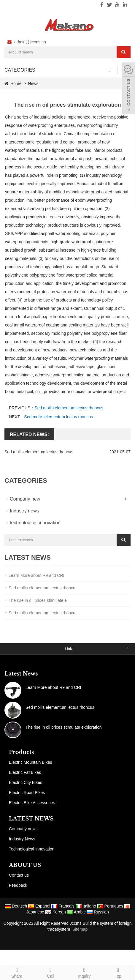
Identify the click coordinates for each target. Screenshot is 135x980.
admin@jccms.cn (30, 42)
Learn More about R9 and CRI (36, 575)
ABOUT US (25, 865)
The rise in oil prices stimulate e (38, 600)
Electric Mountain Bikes (31, 762)
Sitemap (80, 929)
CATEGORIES (20, 70)
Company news (23, 829)
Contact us (19, 875)
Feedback (18, 885)
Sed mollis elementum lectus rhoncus (69, 408)
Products (21, 752)
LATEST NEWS (31, 819)
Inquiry (85, 972)
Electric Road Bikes (27, 793)
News (33, 83)
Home (16, 83)
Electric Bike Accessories (32, 803)
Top (118, 972)
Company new (25, 499)
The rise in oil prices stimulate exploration (64, 727)
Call (51, 972)
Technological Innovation (32, 849)
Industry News (22, 839)
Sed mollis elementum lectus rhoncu (42, 588)
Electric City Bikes (26, 782)
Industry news (24, 511)
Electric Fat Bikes (25, 772)
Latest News (21, 674)
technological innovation (35, 523)
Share (17, 972)
